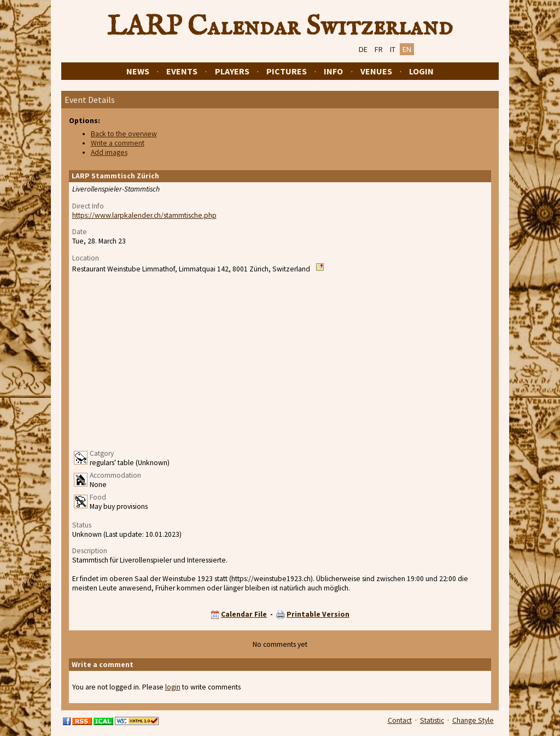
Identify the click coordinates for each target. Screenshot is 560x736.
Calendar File (244, 614)
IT (393, 49)
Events (182, 71)
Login (421, 71)
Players (232, 71)
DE (363, 49)
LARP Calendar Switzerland (280, 27)
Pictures (287, 71)
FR (379, 49)
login (173, 687)
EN (407, 49)
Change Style (473, 720)
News (138, 71)
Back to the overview (124, 134)
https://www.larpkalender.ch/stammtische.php (144, 215)
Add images (109, 152)
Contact (400, 720)
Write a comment (118, 143)
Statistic (432, 720)
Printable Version (318, 614)
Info (333, 71)
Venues (376, 71)
